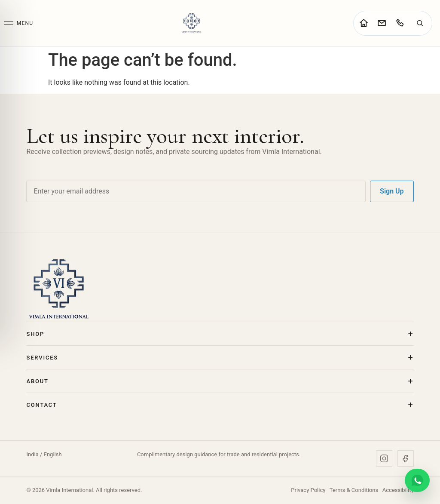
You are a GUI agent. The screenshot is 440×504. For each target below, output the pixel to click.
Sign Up (392, 191)
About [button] (37, 381)
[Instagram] (384, 458)
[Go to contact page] (382, 23)
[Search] (420, 23)
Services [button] (42, 358)
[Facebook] (406, 458)
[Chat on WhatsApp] (417, 480)
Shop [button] (35, 334)
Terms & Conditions (354, 490)
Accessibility (398, 490)
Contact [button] (41, 405)
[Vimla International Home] (191, 23)
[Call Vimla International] (400, 23)
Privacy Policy (308, 490)
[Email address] (196, 191)
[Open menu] (18, 23)
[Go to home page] (364, 23)
